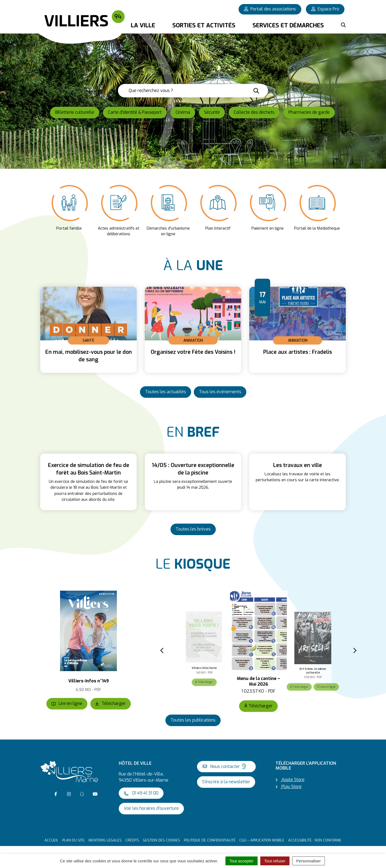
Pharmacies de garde (309, 112)
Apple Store (290, 780)
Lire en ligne (67, 704)
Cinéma (183, 112)
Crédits (132, 840)
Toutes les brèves (193, 529)
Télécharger (111, 704)
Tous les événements (220, 392)
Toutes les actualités (166, 392)
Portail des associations (270, 9)
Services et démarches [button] (288, 25)
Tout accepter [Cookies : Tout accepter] (242, 861)
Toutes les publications (193, 720)
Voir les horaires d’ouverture (151, 809)
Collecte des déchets (254, 112)
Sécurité (212, 112)
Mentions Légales (105, 840)
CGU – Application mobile (262, 840)
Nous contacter (225, 766)
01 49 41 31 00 (141, 793)
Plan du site (73, 840)
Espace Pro (325, 9)
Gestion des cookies (162, 840)
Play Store (289, 787)
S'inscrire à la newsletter (226, 782)
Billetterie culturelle (75, 112)
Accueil (51, 840)
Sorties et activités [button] (204, 25)
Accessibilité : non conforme (315, 840)
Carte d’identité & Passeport (135, 112)
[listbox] (193, 210)
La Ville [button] (143, 25)
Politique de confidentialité (210, 840)
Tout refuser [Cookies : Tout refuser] (275, 861)
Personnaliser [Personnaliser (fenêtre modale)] (309, 861)
